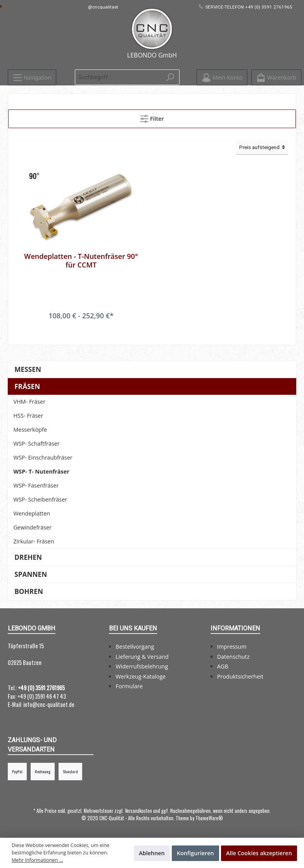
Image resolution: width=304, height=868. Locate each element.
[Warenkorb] (276, 77)
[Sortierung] (262, 148)
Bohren (29, 591)
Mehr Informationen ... (37, 860)
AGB (223, 666)
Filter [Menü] (152, 117)
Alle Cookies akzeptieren (259, 853)
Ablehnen (152, 853)
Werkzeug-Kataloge (141, 676)
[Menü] (32, 77)
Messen (28, 369)
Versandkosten (138, 811)
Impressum (232, 647)
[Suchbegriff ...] (118, 77)
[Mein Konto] (222, 77)
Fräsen (27, 386)
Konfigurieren (195, 853)
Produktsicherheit (240, 676)
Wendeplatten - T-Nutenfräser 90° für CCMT (81, 260)
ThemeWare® (209, 818)
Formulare (129, 686)
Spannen (31, 574)
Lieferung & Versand (142, 657)
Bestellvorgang (135, 647)
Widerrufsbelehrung (142, 666)
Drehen (28, 557)
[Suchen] (170, 77)
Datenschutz (233, 657)
